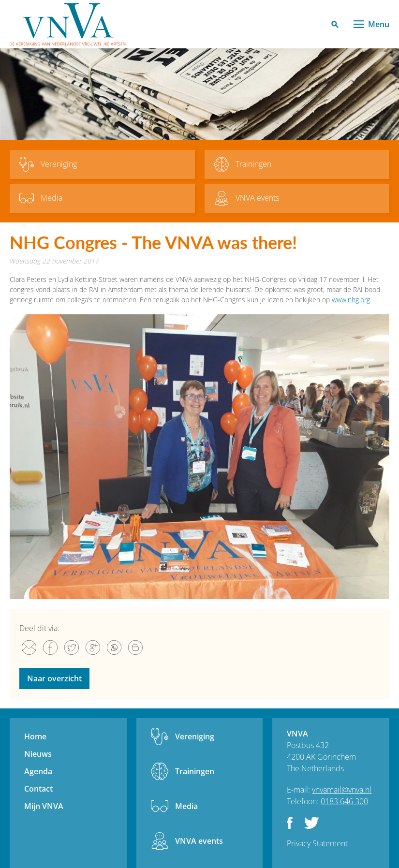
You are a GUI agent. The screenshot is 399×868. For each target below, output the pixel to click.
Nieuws (38, 754)
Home (35, 736)
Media (186, 806)
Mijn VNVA (44, 806)
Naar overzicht (54, 678)
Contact (38, 789)
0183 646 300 (344, 801)
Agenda (38, 771)
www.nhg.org (351, 300)
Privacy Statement (317, 843)
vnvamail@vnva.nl (342, 790)
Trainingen (195, 771)
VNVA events (199, 841)
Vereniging (195, 736)
